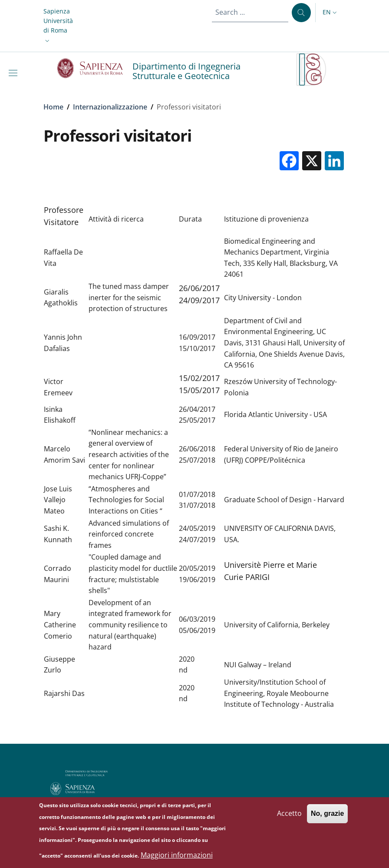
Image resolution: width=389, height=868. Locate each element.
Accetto (289, 818)
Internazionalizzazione (110, 107)
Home (53, 107)
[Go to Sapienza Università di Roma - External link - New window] (95, 68)
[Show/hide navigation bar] (15, 73)
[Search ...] (301, 13)
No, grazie (327, 818)
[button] (58, 26)
